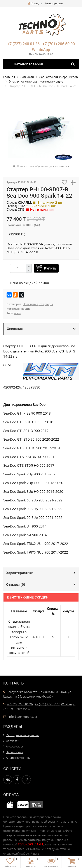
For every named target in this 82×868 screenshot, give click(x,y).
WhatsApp (41, 50)
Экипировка (15, 752)
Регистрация (54, 3)
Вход (33, 3)
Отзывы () (16, 584)
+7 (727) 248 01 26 (23, 44)
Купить (50, 268)
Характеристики (20, 573)
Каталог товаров (26, 64)
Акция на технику (18, 758)
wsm (17, 313)
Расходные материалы (22, 735)
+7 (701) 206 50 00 (59, 44)
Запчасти (27, 77)
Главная (9, 77)
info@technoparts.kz (23, 717)
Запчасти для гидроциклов (59, 77)
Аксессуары (14, 746)
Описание (15, 329)
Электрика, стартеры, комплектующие (36, 81)
